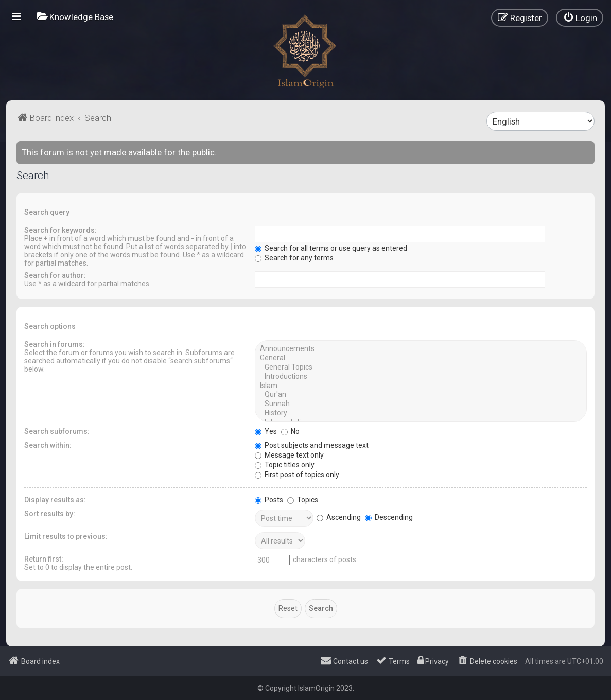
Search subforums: (57, 431)
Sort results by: (50, 514)
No (290, 431)
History (421, 413)
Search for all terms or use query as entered (331, 248)
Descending (389, 517)
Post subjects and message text (312, 445)
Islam (421, 386)
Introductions (421, 377)
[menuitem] (75, 17)
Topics (303, 500)
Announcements (421, 349)
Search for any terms (294, 258)
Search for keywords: (60, 230)
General (421, 358)
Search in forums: (55, 344)
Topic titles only (285, 465)
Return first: (44, 559)
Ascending (339, 517)
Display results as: (55, 500)
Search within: (48, 445)
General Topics (421, 367)
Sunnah (421, 404)
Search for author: (55, 275)
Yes (266, 431)
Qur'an (421, 395)
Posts (269, 500)
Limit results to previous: (66, 536)
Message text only (289, 455)
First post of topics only (297, 475)
